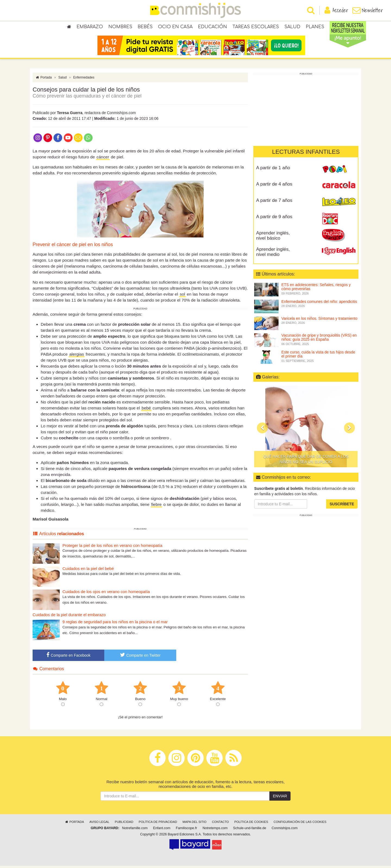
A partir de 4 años (274, 186)
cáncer (103, 159)
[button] (262, 430)
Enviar (280, 798)
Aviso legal (99, 824)
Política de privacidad (158, 824)
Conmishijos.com (285, 830)
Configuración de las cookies (300, 824)
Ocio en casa (175, 27)
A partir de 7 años (274, 203)
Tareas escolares (256, 27)
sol (182, 296)
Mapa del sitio (194, 824)
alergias (77, 356)
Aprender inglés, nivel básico (273, 238)
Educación (212, 27)
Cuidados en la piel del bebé (88, 570)
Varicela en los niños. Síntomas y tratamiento (319, 321)
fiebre (157, 507)
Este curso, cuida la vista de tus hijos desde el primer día (318, 356)
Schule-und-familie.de (250, 830)
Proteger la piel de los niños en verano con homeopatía (112, 547)
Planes (315, 27)
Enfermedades (84, 80)
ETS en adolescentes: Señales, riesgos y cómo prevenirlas (316, 289)
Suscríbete (342, 506)
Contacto (220, 824)
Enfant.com (162, 830)
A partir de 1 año (273, 170)
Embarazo (90, 27)
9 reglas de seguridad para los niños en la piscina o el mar (115, 624)
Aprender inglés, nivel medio (273, 254)
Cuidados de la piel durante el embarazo (69, 617)
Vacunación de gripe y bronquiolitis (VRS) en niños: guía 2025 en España (319, 339)
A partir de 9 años (274, 219)
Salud (292, 27)
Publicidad (124, 824)
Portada (44, 80)
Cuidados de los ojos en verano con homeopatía (106, 593)
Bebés (145, 27)
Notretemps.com (215, 830)
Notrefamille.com (135, 830)
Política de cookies (251, 824)
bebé (146, 410)
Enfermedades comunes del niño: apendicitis (319, 304)
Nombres (120, 27)
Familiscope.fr (187, 830)
